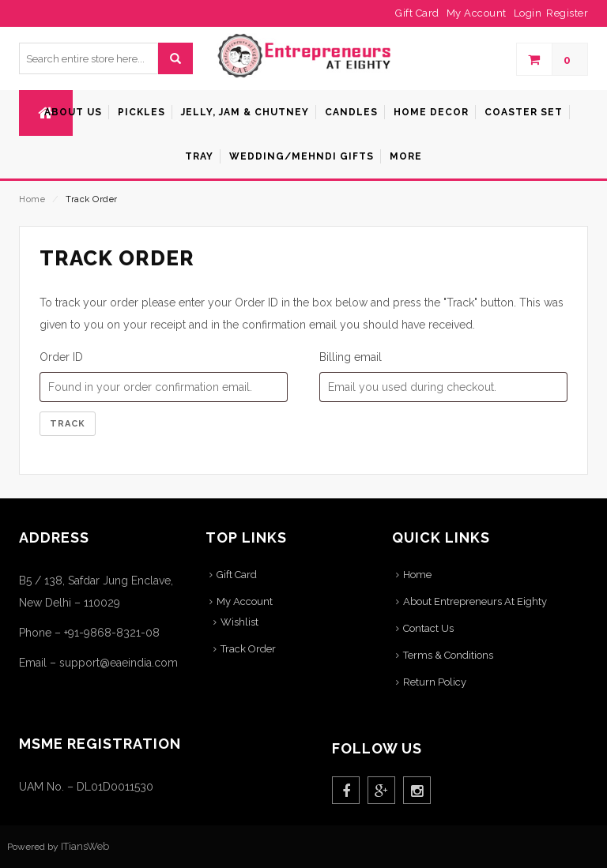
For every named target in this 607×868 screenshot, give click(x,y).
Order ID (61, 357)
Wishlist (239, 622)
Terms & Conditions (448, 655)
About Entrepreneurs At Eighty (475, 601)
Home (32, 199)
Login (528, 13)
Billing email (351, 357)
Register (567, 13)
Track (68, 424)
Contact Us (428, 628)
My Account (245, 601)
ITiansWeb (85, 846)
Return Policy (435, 682)
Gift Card (237, 575)
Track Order (248, 649)
